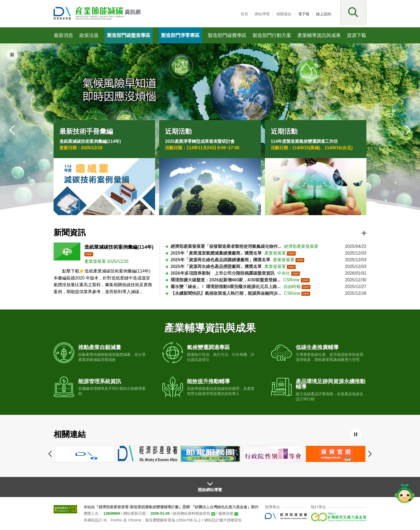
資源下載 (357, 35)
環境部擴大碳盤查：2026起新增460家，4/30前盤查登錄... (226, 280)
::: (236, 14)
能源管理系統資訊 (100, 381)
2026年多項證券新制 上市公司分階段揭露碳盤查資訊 (223, 273)
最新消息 (63, 35)
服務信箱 (226, 513)
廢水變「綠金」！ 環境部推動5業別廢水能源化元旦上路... (226, 287)
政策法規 (89, 35)
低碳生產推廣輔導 (317, 347)
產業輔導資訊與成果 (319, 35)
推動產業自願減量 (100, 347)
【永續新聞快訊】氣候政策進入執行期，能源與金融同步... (226, 293)
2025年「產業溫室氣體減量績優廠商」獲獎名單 (216, 253)
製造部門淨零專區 (180, 35)
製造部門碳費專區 (227, 35)
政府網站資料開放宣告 (192, 513)
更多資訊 (364, 233)
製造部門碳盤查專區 (129, 35)
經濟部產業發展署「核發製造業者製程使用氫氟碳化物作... (226, 246)
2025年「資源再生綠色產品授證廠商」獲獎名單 (216, 266)
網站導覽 (262, 14)
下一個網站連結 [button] (370, 454)
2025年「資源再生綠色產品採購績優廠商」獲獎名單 (220, 260)
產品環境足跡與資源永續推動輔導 (331, 384)
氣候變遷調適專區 (208, 347)
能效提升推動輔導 (208, 381)
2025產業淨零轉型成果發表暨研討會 (200, 141)
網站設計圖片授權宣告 (223, 520)
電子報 (304, 14)
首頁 (244, 14)
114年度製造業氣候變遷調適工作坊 (304, 141)
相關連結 (284, 14)
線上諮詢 (324, 14)
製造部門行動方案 (272, 35)
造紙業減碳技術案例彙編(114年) (90, 141)
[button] (352, 14)
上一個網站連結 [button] (50, 454)
